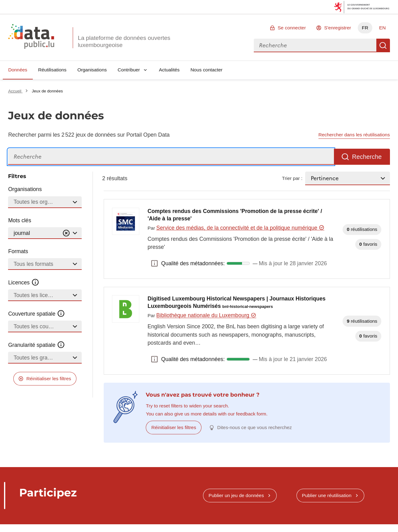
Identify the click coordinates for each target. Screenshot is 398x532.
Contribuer (129, 70)
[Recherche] (171, 157)
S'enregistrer (337, 28)
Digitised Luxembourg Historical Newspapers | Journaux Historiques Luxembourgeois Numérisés (237, 302)
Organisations (92, 70)
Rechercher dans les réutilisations (354, 135)
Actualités (169, 70)
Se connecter (292, 28)
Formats (18, 251)
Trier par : (292, 178)
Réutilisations (52, 70)
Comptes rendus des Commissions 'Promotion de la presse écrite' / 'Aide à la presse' (235, 215)
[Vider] (66, 233)
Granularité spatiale (37, 345)
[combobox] (315, 45)
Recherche (383, 45)
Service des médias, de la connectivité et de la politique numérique (240, 228)
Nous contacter (206, 70)
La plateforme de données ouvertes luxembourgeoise (124, 41)
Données (18, 70)
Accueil (15, 91)
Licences (24, 283)
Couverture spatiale (37, 314)
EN (382, 28)
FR (365, 28)
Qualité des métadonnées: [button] (154, 263)
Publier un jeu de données (236, 495)
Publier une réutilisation (327, 495)
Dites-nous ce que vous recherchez (255, 427)
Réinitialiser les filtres (49, 379)
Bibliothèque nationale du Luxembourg (206, 315)
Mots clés (19, 220)
